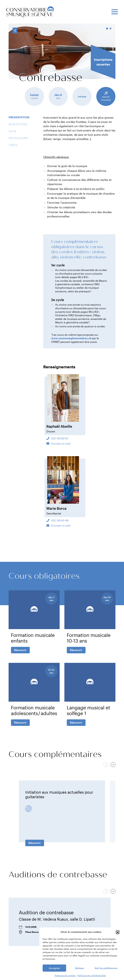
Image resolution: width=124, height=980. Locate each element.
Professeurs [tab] (18, 138)
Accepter (54, 968)
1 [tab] (107, 29)
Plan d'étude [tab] (18, 124)
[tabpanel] (62, 51)
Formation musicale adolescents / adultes (34, 710)
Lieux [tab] (12, 131)
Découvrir (20, 650)
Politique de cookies (65, 975)
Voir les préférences (106, 968)
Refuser (80, 968)
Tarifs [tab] (13, 145)
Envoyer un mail (60, 443)
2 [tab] (110, 29)
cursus (82, 96)
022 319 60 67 (59, 438)
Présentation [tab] (19, 117)
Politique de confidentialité (91, 975)
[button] (118, 932)
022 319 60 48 (59, 520)
